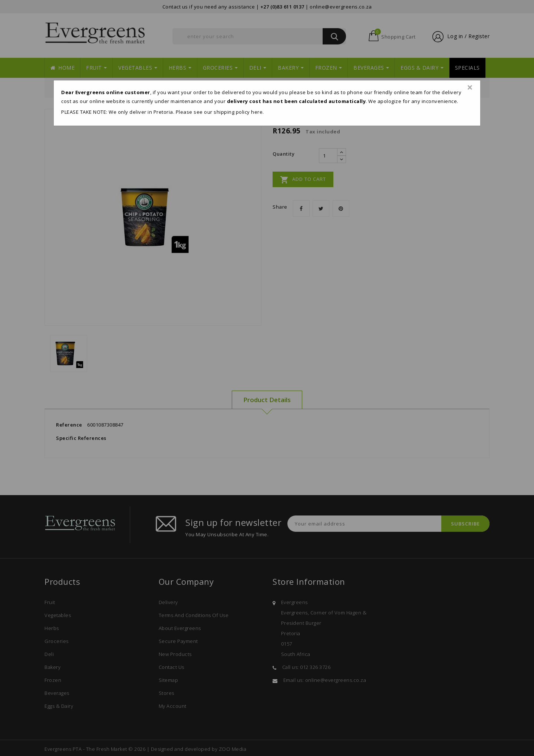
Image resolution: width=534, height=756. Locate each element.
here (257, 112)
